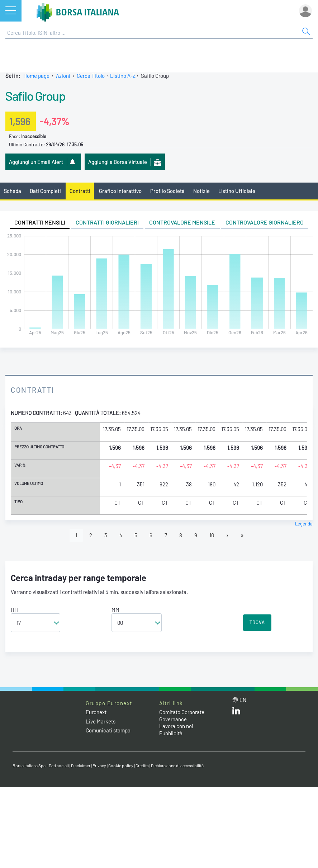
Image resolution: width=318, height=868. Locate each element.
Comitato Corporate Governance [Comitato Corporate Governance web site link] (182, 716)
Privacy (99, 765)
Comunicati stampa (108, 730)
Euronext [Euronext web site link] (96, 712)
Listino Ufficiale (237, 191)
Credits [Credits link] (142, 765)
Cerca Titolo (91, 76)
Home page (36, 76)
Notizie (201, 191)
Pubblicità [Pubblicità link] (171, 733)
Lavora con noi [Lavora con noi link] (176, 726)
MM (115, 610)
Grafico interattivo (120, 191)
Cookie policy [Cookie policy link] (121, 765)
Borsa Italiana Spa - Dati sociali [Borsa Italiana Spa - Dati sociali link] (41, 765)
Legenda (304, 524)
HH (14, 610)
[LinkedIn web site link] (236, 712)
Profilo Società (167, 191)
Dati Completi (45, 191)
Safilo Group (35, 96)
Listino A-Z (123, 76)
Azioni (63, 76)
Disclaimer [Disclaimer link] (81, 765)
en (243, 700)
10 (212, 535)
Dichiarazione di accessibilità (177, 765)
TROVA (257, 622)
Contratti (80, 191)
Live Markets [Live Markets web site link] (101, 721)
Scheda (13, 191)
